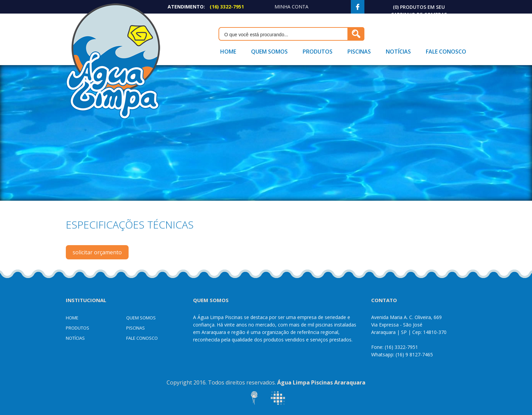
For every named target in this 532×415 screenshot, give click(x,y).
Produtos (318, 52)
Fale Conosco (446, 52)
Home (228, 52)
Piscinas (359, 52)
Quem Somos (269, 52)
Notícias (398, 52)
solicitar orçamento (97, 252)
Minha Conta (291, 7)
